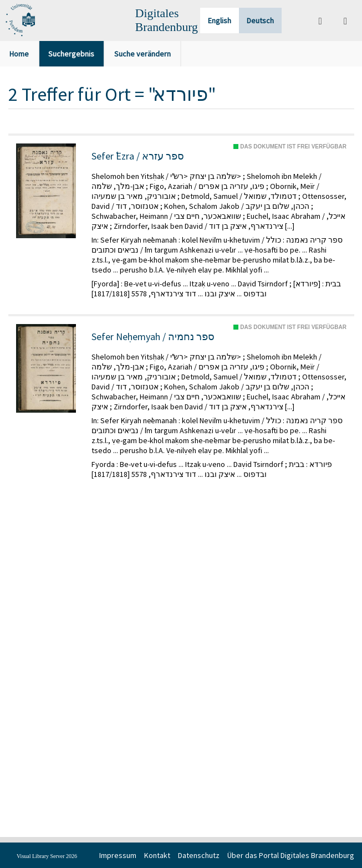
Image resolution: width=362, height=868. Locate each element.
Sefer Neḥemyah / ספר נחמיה (153, 337)
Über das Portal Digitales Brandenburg (291, 855)
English (220, 20)
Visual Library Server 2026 (47, 856)
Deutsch (260, 20)
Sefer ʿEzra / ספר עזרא (138, 156)
